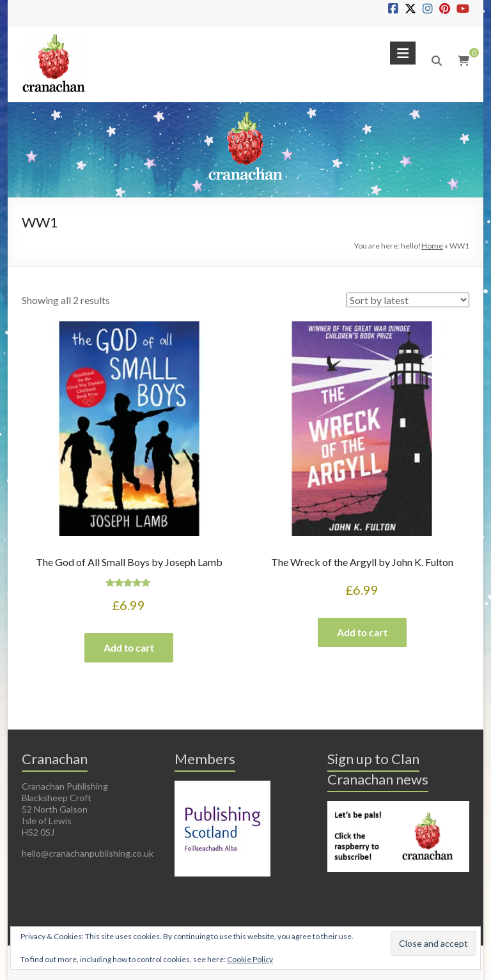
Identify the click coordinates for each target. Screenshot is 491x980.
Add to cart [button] (129, 647)
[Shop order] (408, 300)
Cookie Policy (250, 959)
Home (432, 246)
